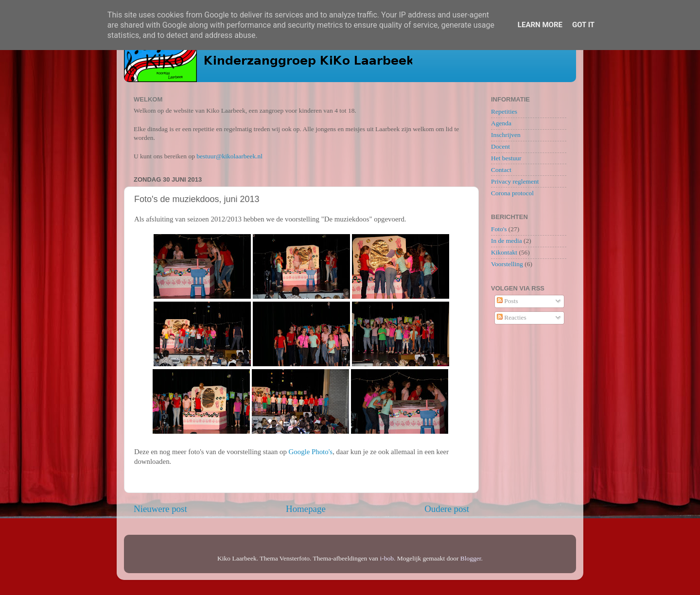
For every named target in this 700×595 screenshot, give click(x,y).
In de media (507, 241)
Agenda (501, 123)
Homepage (306, 509)
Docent (500, 146)
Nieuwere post (160, 509)
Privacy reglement (515, 181)
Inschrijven (506, 135)
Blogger (471, 558)
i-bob (387, 558)
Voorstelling (507, 264)
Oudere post (447, 509)
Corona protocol (512, 193)
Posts (507, 301)
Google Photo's (311, 452)
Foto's (499, 229)
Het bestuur (506, 158)
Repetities (504, 111)
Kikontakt (504, 252)
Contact (501, 170)
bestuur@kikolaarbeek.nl (229, 156)
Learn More (540, 25)
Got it (583, 25)
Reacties (512, 317)
